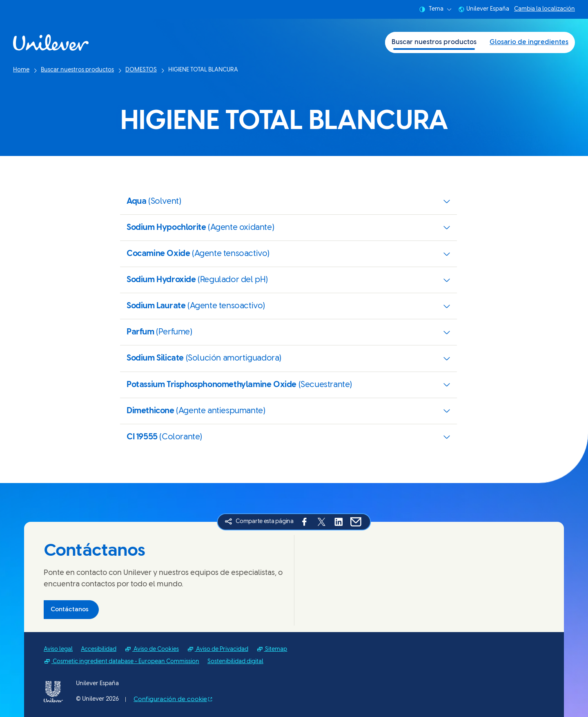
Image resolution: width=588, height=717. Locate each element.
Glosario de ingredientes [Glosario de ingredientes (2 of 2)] (529, 42)
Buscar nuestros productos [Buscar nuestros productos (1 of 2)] (434, 42)
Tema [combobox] (435, 9)
